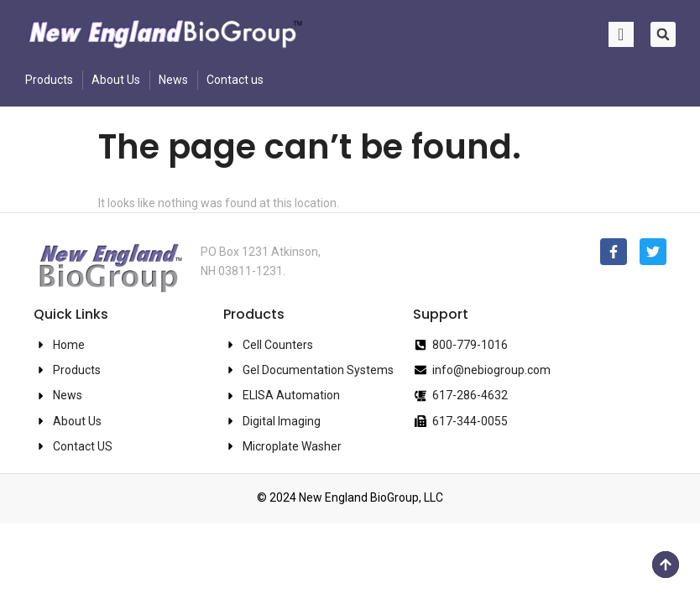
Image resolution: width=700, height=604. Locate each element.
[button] (663, 34)
